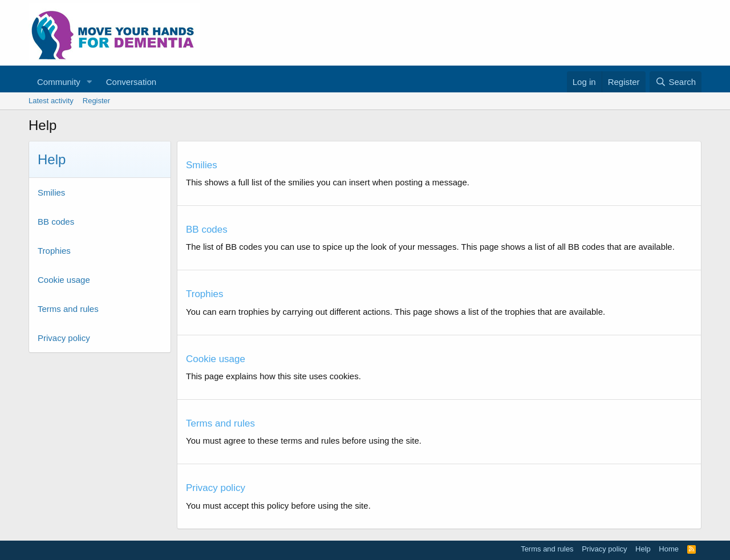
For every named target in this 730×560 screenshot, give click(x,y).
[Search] (676, 82)
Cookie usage (64, 280)
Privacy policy (64, 338)
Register (96, 101)
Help (643, 549)
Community (59, 82)
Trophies (54, 251)
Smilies (51, 192)
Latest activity (51, 101)
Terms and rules (68, 309)
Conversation (131, 82)
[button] (90, 82)
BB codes (56, 222)
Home (669, 549)
